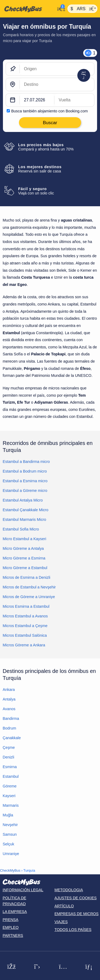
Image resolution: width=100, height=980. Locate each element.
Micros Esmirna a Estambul (26, 606)
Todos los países (73, 930)
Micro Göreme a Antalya (23, 548)
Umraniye (11, 854)
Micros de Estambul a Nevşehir (29, 587)
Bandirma (11, 719)
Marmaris (11, 805)
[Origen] (57, 69)
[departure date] (37, 100)
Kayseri (9, 796)
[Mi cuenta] (60, 8)
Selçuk (8, 844)
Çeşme (9, 747)
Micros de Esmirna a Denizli (26, 577)
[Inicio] (28, 9)
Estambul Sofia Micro (21, 529)
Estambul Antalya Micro (23, 500)
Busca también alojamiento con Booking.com (49, 111)
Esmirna (10, 767)
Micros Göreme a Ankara (24, 645)
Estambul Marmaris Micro (24, 520)
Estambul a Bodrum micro (25, 471)
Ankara (9, 690)
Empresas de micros (77, 914)
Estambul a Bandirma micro (26, 462)
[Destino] (57, 84)
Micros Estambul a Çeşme (25, 626)
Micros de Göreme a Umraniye (29, 597)
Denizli (8, 757)
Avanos (9, 709)
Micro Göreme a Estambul (25, 568)
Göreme (10, 786)
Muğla (8, 815)
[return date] (74, 100)
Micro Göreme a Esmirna (24, 558)
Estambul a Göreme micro (25, 491)
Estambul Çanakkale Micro (25, 510)
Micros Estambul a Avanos (25, 616)
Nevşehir (10, 825)
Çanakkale (12, 738)
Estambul (11, 776)
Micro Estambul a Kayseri (24, 539)
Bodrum (9, 728)
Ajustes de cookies (75, 898)
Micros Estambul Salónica (25, 635)
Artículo (64, 906)
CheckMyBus (10, 870)
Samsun (10, 834)
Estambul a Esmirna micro (25, 481)
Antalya (9, 699)
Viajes (61, 922)
